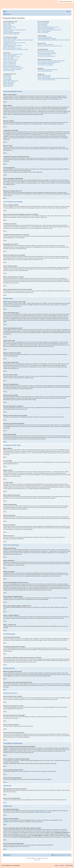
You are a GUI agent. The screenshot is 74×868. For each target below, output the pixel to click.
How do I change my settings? (10, 39)
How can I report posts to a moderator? (12, 66)
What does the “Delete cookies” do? (11, 34)
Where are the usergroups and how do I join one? (48, 27)
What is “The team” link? (43, 33)
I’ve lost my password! (8, 31)
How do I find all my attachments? (45, 71)
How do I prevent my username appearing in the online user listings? (18, 40)
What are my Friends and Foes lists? (46, 45)
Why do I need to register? (9, 23)
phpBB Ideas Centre (8, 822)
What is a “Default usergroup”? (44, 31)
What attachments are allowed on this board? (48, 70)
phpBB (20, 249)
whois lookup (37, 831)
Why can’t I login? (7, 28)
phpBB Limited (43, 811)
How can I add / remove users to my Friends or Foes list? (50, 46)
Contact (62, 865)
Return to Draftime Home (66, 1)
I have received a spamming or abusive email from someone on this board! (54, 40)
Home (57, 865)
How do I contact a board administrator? (46, 80)
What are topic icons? (8, 86)
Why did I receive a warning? (10, 65)
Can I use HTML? (7, 77)
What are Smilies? (7, 78)
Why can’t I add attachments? (10, 64)
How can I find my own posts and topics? (47, 56)
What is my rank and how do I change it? (12, 48)
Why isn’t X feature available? (44, 77)
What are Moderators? (43, 24)
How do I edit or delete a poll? (10, 61)
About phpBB (40, 812)
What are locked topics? (9, 85)
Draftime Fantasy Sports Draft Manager (14, 3)
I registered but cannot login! (10, 27)
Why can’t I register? (8, 26)
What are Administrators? (43, 23)
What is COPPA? (7, 24)
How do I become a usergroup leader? (46, 28)
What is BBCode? (7, 75)
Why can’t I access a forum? (10, 62)
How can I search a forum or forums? (46, 51)
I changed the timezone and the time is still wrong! (14, 43)
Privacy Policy (69, 865)
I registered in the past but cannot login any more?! (14, 30)
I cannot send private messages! (45, 37)
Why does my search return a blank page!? (47, 53)
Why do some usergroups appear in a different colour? (49, 30)
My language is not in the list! (10, 44)
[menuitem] (5, 12)
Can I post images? (8, 79)
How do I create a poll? (8, 58)
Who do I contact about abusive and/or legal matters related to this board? (54, 78)
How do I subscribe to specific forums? (46, 64)
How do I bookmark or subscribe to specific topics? (49, 62)
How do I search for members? (44, 55)
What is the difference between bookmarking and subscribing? (51, 61)
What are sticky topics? (8, 83)
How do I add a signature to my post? (11, 57)
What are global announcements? (11, 81)
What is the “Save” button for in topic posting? (13, 68)
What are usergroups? (43, 26)
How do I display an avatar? (9, 47)
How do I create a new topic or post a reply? (13, 54)
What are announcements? (9, 82)
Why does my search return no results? (46, 52)
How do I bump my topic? (9, 71)
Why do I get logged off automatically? (12, 33)
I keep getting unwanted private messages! (47, 39)
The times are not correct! (9, 41)
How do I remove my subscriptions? (45, 65)
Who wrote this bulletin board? (44, 76)
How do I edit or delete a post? (10, 56)
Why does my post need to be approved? (12, 69)
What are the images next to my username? (13, 45)
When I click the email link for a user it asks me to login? (16, 49)
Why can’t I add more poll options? (11, 60)
